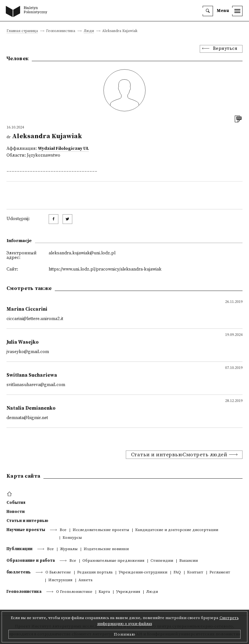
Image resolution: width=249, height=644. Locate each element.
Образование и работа (31, 561)
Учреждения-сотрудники (143, 573)
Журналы (69, 549)
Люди (89, 31)
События (16, 503)
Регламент (220, 573)
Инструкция (60, 580)
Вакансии (189, 561)
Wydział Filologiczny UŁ (63, 149)
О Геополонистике (74, 592)
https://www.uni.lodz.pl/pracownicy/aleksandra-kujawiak (105, 269)
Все (63, 530)
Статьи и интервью (27, 521)
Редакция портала (95, 573)
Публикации (19, 549)
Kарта (104, 592)
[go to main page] (28, 12)
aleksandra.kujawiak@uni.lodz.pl (82, 253)
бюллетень (19, 572)
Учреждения (128, 592)
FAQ (177, 573)
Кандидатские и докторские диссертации (177, 530)
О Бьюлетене (58, 573)
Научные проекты (26, 530)
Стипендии (162, 561)
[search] (208, 11)
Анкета (85, 580)
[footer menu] (10, 494)
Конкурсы (72, 538)
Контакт (195, 573)
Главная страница (22, 31)
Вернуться (225, 49)
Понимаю (125, 634)
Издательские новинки (106, 549)
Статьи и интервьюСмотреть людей (179, 455)
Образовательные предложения (113, 561)
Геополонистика (24, 592)
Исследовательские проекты (101, 530)
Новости (16, 512)
